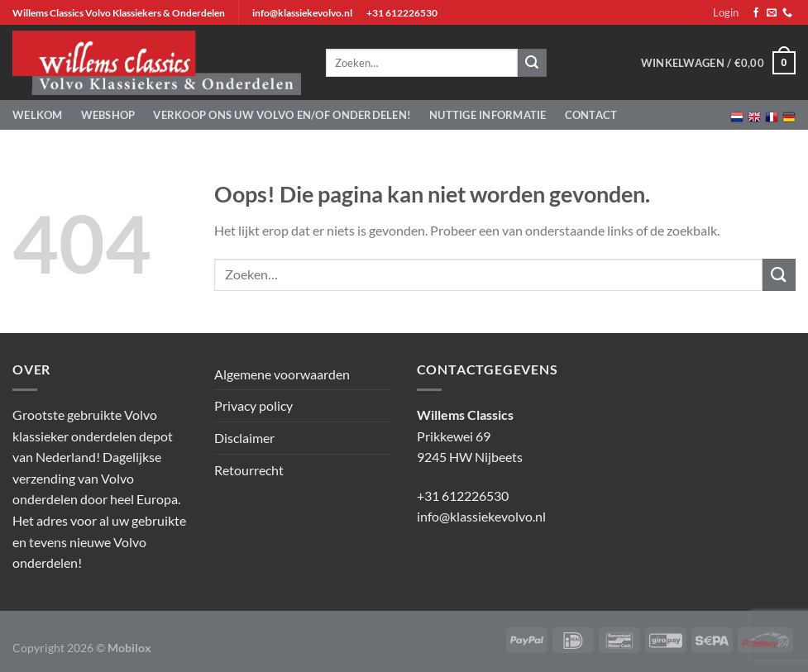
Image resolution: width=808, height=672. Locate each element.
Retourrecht (249, 470)
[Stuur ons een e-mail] (772, 13)
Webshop (108, 115)
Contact (591, 115)
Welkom (38, 115)
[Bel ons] (787, 13)
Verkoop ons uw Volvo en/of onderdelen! (282, 115)
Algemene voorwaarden (282, 374)
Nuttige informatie (488, 115)
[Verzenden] (779, 275)
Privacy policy (253, 405)
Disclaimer (244, 438)
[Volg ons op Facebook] (756, 13)
